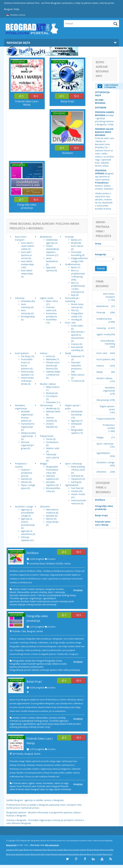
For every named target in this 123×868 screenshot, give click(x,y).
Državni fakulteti (50, 425)
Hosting (75, 320)
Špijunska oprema (51, 269)
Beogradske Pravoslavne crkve (52, 470)
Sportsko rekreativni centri (23, 595)
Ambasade (76, 424)
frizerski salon (30, 786)
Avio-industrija (26, 312)
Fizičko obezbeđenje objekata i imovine (53, 251)
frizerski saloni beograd (28, 789)
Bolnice (50, 519)
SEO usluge (19, 850)
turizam (38, 604)
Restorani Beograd (59, 854)
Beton (74, 267)
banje (57, 724)
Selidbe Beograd (15, 800)
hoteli (33, 601)
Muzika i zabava (104, 378)
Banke (74, 240)
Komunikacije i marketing (108, 342)
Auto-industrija (26, 306)
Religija (100, 437)
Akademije (51, 408)
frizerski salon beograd (49, 786)
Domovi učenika (50, 419)
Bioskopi (50, 393)
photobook (24, 667)
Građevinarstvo (104, 319)
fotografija (50, 661)
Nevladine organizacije (109, 389)
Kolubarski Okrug (40, 850)
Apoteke (50, 516)
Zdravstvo (101, 472)
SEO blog (90, 850)
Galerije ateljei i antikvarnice (53, 373)
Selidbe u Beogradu (39, 805)
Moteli (13, 592)
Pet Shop (26, 356)
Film (73, 310)
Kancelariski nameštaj (77, 349)
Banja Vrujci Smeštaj (95, 854)
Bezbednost (102, 306)
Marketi (25, 479)
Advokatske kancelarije (77, 413)
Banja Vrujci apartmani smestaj (18, 854)
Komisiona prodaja (51, 315)
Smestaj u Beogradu (16, 820)
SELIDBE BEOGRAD (100, 101)
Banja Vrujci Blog (107, 850)
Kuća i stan (102, 353)
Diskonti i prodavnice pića (27, 473)
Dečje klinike (52, 522)
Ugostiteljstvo (49, 598)
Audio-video (77, 326)
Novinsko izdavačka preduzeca (76, 365)
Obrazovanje (103, 400)
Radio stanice (78, 375)
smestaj (30, 604)
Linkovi (48, 854)
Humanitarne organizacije (28, 425)
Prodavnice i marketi (109, 426)
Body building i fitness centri (78, 468)
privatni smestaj (59, 601)
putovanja (23, 727)
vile (44, 604)
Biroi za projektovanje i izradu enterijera (78, 287)
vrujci (48, 727)
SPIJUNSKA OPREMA (101, 172)
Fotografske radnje (77, 315)
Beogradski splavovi (16, 812)
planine (47, 601)
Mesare (25, 482)
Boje (73, 295)
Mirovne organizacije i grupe (28, 445)
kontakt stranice (103, 209)
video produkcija (72, 670)
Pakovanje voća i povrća (53, 456)
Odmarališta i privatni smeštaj (32, 592)
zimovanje (51, 604)
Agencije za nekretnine (27, 533)
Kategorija (100, 254)
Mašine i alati (53, 448)
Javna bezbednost (52, 260)
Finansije (101, 312)
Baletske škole (53, 411)
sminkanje (66, 789)
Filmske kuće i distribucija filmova (53, 365)
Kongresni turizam (54, 589)
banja (50, 724)
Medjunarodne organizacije (29, 434)
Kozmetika (51, 320)
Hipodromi (76, 479)
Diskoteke (51, 402)
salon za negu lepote (50, 789)
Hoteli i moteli (78, 494)
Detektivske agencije (52, 241)
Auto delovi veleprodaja (27, 272)
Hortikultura (52, 442)
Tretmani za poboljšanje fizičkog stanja (56, 595)
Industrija (101, 328)
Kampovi (40, 589)
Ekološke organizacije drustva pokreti (27, 416)
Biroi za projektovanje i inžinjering (78, 274)
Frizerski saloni (50, 309)
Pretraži (101, 268)
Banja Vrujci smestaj (55, 850)
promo (27, 670)
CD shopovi (52, 396)
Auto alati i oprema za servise (26, 255)
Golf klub (76, 476)
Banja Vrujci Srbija (38, 854)
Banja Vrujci (28, 850)
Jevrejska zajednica (51, 484)
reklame (35, 670)
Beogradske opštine (77, 431)
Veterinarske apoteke (27, 373)
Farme (49, 439)
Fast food (76, 488)
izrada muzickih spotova (32, 664)
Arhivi (49, 356)
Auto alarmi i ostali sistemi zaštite (28, 246)
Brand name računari (77, 306)
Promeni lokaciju (16, 15)
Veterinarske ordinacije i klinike (27, 381)
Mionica (97, 850)
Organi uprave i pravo (107, 408)
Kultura (100, 366)
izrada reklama (52, 664)
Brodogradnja (28, 316)
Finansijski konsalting (76, 254)
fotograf (40, 661)
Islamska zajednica (51, 477)
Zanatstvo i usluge (106, 462)
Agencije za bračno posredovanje (28, 522)
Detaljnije (78, 590)
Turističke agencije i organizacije (26, 598)
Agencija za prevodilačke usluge (27, 513)
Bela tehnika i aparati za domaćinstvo (78, 335)
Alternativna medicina (52, 511)
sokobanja (10, 850)
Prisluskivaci (102, 183)
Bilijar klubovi (53, 387)
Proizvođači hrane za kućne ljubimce (27, 364)
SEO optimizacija (52, 845)
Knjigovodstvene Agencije (76, 854)
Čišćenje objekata (25, 539)
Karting (75, 482)
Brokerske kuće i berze (77, 244)
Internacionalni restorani (79, 502)
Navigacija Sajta (62, 43)
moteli (39, 601)
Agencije (75, 421)
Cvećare (75, 344)
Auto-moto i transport (109, 295)
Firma (98, 244)
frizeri (19, 786)
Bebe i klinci (52, 301)
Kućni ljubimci (103, 359)
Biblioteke (51, 359)
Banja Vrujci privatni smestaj (75, 850)
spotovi (53, 670)
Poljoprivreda (103, 419)
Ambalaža (26, 301)
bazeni (63, 724)
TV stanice (76, 381)
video (60, 670)
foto (34, 661)
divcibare (25, 601)
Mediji (100, 372)
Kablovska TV (78, 356)
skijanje (22, 604)
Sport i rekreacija (56, 592)
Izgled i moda (35, 783)
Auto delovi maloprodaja (27, 263)
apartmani (15, 601)
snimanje (45, 670)
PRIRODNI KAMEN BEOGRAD (104, 114)
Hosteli (75, 491)
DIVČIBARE (101, 108)
